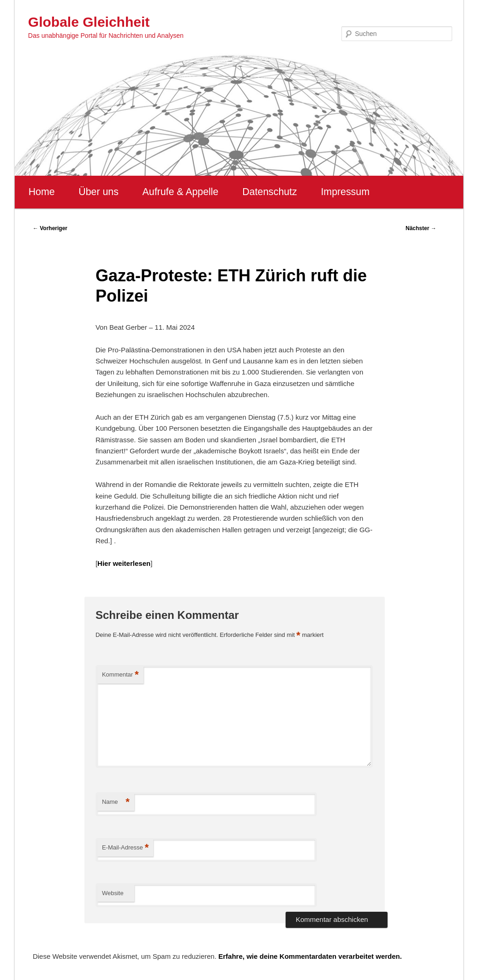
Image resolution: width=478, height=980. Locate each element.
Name (116, 802)
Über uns (99, 192)
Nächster (421, 228)
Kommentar (120, 675)
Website (113, 893)
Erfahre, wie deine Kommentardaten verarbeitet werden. (310, 956)
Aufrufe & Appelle (181, 192)
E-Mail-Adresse (125, 848)
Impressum (345, 192)
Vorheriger (50, 228)
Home (42, 192)
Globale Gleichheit (89, 22)
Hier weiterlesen (124, 563)
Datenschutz (270, 192)
